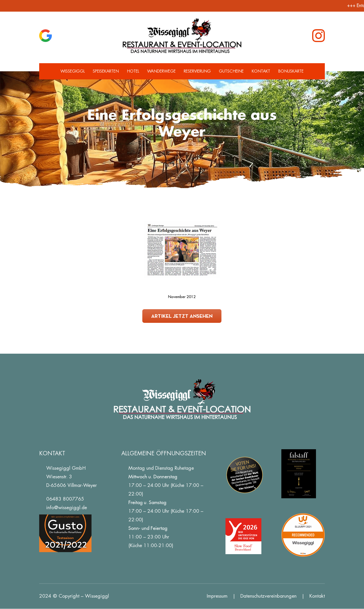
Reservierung (197, 71)
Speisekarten (106, 71)
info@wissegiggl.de (67, 507)
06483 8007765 (65, 499)
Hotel (133, 71)
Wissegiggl (73, 71)
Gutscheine (231, 71)
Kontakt (261, 71)
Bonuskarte (291, 71)
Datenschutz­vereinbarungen (268, 596)
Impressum (217, 596)
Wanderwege (161, 71)
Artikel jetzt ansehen (182, 316)
